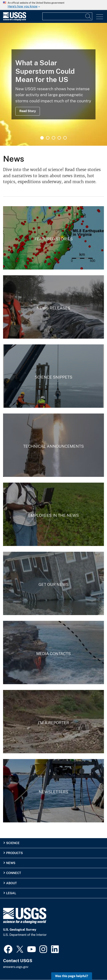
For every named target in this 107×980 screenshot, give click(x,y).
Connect (14, 873)
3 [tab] (53, 138)
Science (13, 843)
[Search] (88, 16)
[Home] (15, 20)
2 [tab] (48, 138)
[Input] (67, 16)
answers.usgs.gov (16, 967)
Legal (11, 893)
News (11, 863)
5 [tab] (65, 138)
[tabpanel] (53, 84)
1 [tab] (42, 138)
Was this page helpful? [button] (72, 976)
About (12, 883)
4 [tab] (59, 138)
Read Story (28, 111)
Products (14, 853)
